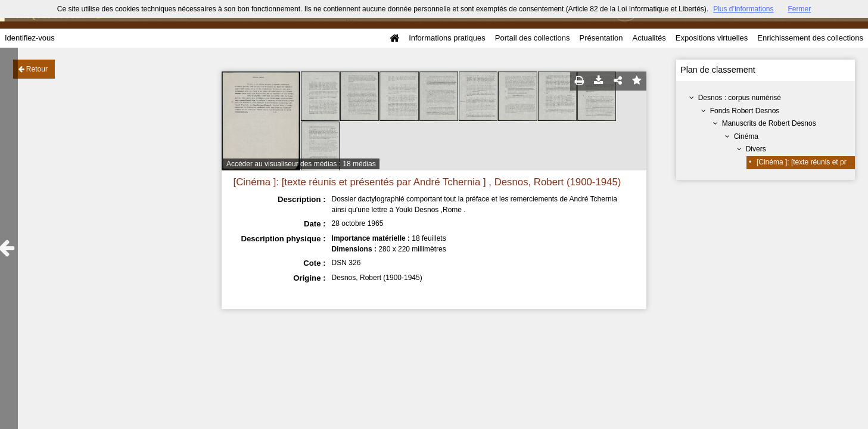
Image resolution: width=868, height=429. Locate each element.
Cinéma (746, 136)
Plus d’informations (743, 9)
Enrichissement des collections (810, 38)
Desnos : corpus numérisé (740, 98)
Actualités (649, 38)
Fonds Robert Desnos (745, 111)
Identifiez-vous (30, 38)
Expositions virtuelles (712, 38)
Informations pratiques (447, 38)
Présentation (601, 38)
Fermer (800, 9)
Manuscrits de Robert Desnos (769, 123)
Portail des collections (533, 38)
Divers (756, 149)
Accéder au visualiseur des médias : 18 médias (301, 164)
